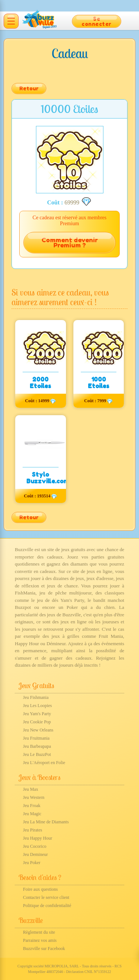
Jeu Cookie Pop (37, 722)
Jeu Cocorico (35, 846)
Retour (29, 88)
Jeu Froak (32, 806)
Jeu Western (34, 797)
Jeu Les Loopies (37, 706)
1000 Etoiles (99, 383)
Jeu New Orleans (38, 730)
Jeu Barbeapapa (37, 746)
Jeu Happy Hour (38, 838)
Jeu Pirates (33, 830)
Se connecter (97, 21)
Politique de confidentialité (47, 906)
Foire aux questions (40, 889)
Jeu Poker (32, 863)
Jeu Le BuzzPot (37, 754)
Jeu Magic (32, 814)
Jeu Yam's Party (37, 714)
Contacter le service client (46, 897)
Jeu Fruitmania (36, 738)
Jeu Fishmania (36, 697)
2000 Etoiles (40, 383)
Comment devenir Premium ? (70, 243)
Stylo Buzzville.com (47, 478)
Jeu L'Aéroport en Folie (44, 763)
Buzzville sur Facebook (44, 949)
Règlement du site (39, 932)
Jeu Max (31, 789)
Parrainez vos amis (40, 940)
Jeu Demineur (35, 854)
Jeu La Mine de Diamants (46, 822)
